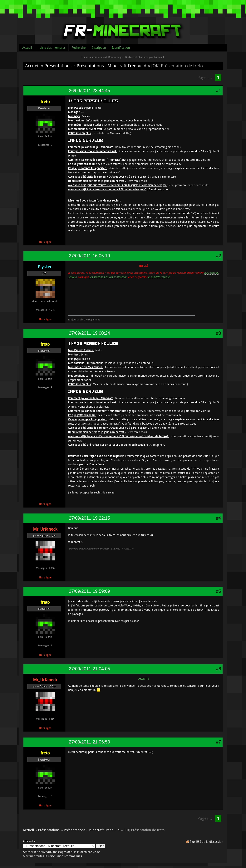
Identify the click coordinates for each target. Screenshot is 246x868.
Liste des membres (53, 48)
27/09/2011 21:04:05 (89, 669)
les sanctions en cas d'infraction (108, 277)
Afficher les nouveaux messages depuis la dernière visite (61, 852)
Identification (121, 48)
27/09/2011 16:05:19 (89, 256)
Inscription (99, 48)
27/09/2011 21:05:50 (89, 742)
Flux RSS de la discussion (207, 842)
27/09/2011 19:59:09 (89, 591)
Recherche (79, 48)
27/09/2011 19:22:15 (89, 518)
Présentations (58, 66)
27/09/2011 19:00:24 (89, 333)
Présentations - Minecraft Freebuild (111, 66)
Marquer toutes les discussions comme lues (52, 856)
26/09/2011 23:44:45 (89, 91)
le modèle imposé (159, 277)
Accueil (27, 48)
